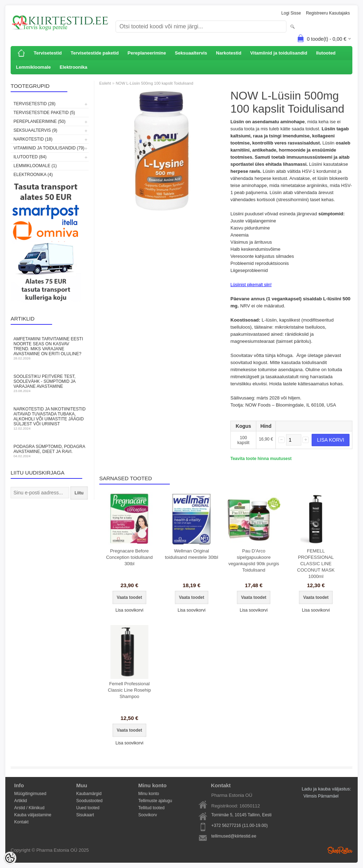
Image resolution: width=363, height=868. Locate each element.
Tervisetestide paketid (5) (44, 113)
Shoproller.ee (340, 850)
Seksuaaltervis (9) (35, 130)
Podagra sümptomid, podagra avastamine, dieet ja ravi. (50, 451)
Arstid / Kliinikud (29, 808)
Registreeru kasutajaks (328, 13)
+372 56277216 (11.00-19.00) (239, 826)
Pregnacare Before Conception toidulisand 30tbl (129, 557)
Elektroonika (73, 67)
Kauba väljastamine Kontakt (33, 815)
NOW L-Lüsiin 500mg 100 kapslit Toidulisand (154, 83)
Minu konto (149, 794)
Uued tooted (88, 808)
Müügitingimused (30, 794)
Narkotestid (229, 53)
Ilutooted (326, 53)
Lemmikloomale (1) (35, 166)
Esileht (105, 83)
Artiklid (21, 801)
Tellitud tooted (151, 808)
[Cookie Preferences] (10, 858)
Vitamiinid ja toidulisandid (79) (49, 148)
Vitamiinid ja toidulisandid (279, 53)
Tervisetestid (48, 53)
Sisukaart (85, 815)
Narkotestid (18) (33, 139)
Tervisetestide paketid (95, 53)
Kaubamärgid (89, 794)
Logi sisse (291, 13)
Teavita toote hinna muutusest (261, 459)
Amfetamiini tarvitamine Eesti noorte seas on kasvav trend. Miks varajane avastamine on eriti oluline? (50, 348)
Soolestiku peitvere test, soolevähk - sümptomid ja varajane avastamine (50, 383)
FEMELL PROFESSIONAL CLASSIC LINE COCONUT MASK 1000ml (316, 564)
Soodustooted (89, 801)
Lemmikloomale (33, 67)
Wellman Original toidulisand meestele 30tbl (191, 554)
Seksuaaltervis (191, 53)
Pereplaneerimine (147, 53)
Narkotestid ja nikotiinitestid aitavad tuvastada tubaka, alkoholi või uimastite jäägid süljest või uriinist (50, 418)
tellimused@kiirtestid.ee (234, 836)
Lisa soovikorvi (130, 610)
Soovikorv (148, 815)
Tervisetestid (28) (34, 104)
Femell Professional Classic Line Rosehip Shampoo (129, 690)
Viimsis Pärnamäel (321, 796)
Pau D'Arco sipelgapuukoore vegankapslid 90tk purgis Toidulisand (254, 560)
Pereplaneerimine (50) (40, 121)
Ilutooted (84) (30, 157)
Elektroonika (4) (33, 175)
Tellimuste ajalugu (155, 801)
